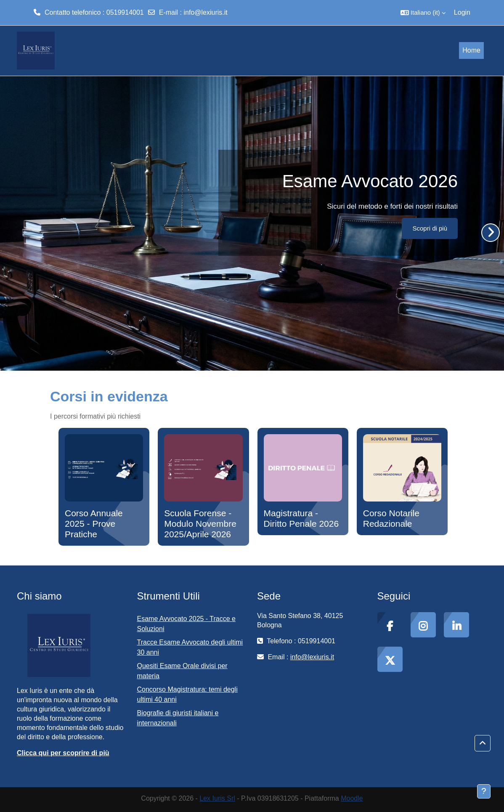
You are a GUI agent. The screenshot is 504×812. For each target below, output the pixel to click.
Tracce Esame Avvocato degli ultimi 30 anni (190, 647)
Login (462, 12)
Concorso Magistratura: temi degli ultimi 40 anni (187, 694)
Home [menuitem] (471, 50)
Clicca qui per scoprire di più (63, 753)
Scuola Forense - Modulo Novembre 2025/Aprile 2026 (200, 524)
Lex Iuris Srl (217, 798)
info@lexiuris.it (205, 12)
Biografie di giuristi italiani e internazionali (178, 718)
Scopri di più (430, 228)
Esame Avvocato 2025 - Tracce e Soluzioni (187, 624)
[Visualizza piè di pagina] (484, 791)
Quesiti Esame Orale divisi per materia (182, 671)
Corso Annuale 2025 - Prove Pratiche (94, 524)
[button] (423, 13)
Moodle (352, 798)
